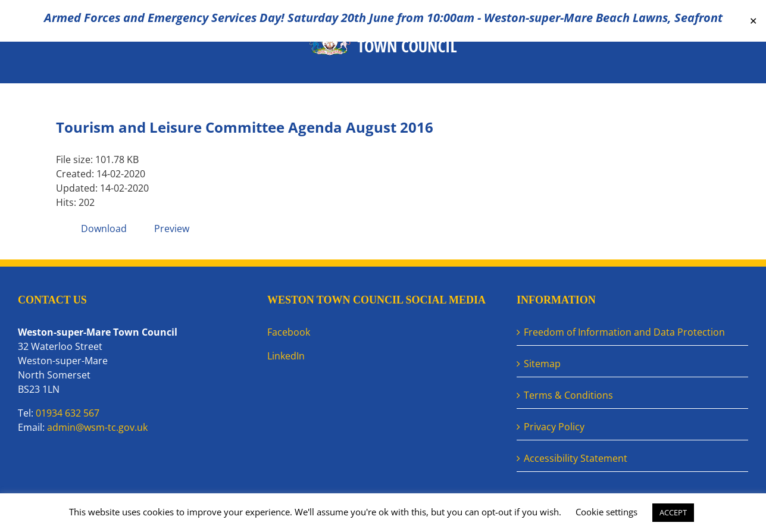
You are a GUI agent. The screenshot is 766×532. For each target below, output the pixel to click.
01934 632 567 (68, 413)
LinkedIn (286, 356)
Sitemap (542, 364)
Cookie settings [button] (606, 512)
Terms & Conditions (568, 395)
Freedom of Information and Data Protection (624, 332)
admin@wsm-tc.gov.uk (97, 427)
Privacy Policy (554, 427)
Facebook (289, 332)
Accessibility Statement (576, 458)
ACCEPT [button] (673, 512)
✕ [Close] (753, 21)
